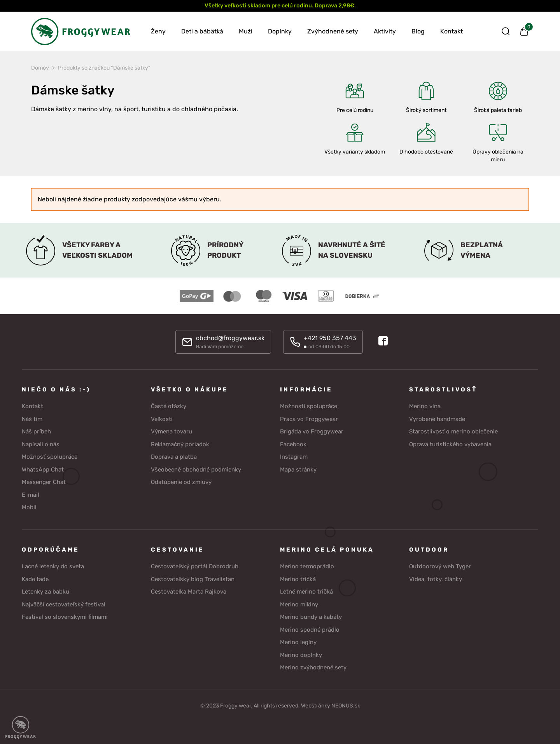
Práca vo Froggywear (309, 419)
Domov (40, 68)
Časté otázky (169, 406)
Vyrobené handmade (437, 419)
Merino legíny (298, 642)
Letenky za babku (45, 592)
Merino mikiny (299, 604)
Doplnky (280, 31)
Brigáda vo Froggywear (312, 431)
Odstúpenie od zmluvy (181, 482)
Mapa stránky (298, 470)
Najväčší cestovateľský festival (64, 604)
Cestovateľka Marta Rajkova (189, 592)
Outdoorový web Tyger (440, 566)
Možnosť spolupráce (50, 457)
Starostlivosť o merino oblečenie (453, 431)
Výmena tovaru (171, 431)
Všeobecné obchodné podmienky (196, 470)
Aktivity (385, 31)
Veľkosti (162, 419)
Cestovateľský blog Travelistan (193, 579)
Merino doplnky (301, 655)
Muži (246, 31)
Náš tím (32, 419)
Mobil (29, 507)
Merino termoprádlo (307, 566)
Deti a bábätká (202, 31)
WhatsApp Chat (43, 470)
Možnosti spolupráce (309, 406)
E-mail (31, 495)
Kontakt (451, 31)
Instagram (294, 457)
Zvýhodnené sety (333, 31)
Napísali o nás (41, 444)
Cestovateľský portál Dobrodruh (195, 566)
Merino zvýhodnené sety (313, 667)
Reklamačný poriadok (180, 444)
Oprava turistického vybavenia (450, 444)
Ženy (158, 31)
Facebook (293, 444)
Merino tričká (298, 579)
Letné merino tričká (306, 592)
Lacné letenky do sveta (53, 566)
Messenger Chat (44, 482)
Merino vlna (425, 406)
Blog (418, 31)
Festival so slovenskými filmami (65, 617)
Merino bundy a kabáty (311, 617)
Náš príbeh (36, 431)
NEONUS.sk (346, 706)
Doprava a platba (174, 457)
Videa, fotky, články (436, 579)
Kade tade (35, 579)
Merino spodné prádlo (310, 630)
